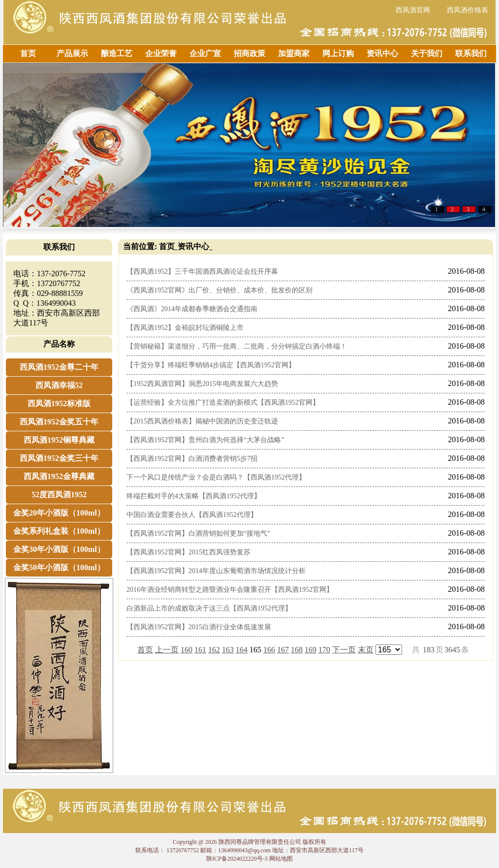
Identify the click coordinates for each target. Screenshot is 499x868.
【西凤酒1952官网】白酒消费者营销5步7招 (192, 459)
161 (200, 650)
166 (269, 650)
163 (228, 650)
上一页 (167, 650)
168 (297, 650)
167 (283, 650)
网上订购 (338, 53)
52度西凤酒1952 (59, 495)
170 (324, 650)
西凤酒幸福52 (59, 385)
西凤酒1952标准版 (59, 403)
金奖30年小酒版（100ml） (59, 549)
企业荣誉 (161, 53)
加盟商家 (294, 53)
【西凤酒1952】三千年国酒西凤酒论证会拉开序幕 (202, 272)
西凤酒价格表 (468, 10)
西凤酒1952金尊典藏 (59, 476)
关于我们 (427, 53)
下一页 (344, 650)
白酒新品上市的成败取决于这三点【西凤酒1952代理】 (209, 608)
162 (214, 650)
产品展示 (72, 53)
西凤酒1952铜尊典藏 (59, 440)
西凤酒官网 (413, 10)
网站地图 (281, 859)
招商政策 (249, 53)
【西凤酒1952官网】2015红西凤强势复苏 (188, 552)
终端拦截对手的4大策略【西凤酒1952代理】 (194, 496)
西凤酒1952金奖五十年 (59, 422)
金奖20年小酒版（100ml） (59, 513)
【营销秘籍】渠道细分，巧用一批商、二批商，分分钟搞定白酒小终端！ (237, 346)
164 (242, 650)
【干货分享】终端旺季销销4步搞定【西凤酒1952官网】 (211, 365)
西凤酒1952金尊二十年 (59, 367)
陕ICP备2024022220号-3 (237, 859)
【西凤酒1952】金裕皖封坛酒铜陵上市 (185, 328)
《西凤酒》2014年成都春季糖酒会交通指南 (192, 309)
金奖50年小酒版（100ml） (59, 567)
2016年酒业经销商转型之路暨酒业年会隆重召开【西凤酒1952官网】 (230, 590)
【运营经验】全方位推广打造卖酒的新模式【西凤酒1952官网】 (223, 402)
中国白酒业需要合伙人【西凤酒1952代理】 (192, 515)
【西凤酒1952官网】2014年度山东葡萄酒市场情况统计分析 (216, 571)
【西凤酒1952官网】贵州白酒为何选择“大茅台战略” (205, 440)
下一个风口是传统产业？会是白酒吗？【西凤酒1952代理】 (216, 477)
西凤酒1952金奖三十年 (59, 458)
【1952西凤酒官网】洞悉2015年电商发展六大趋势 (202, 384)
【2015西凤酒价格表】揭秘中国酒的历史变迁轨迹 (202, 421)
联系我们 (471, 53)
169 (311, 650)
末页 (366, 650)
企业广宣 (205, 53)
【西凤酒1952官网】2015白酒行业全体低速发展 (199, 627)
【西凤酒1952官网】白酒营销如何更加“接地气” (198, 533)
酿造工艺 (117, 53)
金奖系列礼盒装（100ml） (59, 531)
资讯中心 (382, 53)
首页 (28, 53)
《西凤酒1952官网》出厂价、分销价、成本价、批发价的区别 (219, 290)
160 (187, 650)
